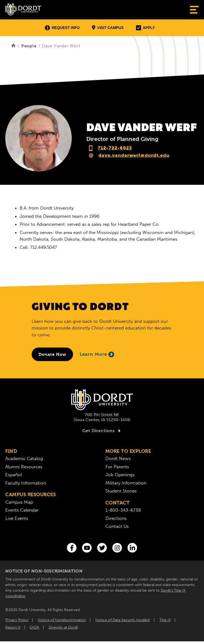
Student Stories (121, 491)
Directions (116, 518)
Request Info (62, 28)
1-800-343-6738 (123, 510)
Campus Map (19, 502)
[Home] (13, 46)
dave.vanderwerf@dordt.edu (134, 155)
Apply (145, 28)
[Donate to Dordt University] (52, 354)
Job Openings (120, 475)
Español (14, 475)
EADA (35, 627)
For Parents (117, 467)
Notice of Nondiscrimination (62, 620)
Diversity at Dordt (63, 627)
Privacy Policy (17, 620)
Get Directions (102, 431)
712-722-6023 (115, 148)
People (29, 46)
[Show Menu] (194, 10)
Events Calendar (22, 510)
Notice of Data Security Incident (123, 620)
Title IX (165, 620)
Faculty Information (26, 483)
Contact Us (117, 526)
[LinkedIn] (132, 548)
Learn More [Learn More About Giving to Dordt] (97, 354)
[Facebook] (72, 548)
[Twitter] (102, 548)
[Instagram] (117, 548)
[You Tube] (87, 548)
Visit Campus (108, 28)
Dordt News (118, 458)
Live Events (17, 518)
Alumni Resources (24, 467)
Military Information (126, 483)
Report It (13, 627)
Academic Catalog (24, 458)
